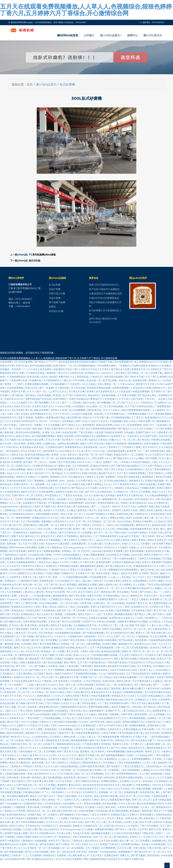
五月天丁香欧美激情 (17, 629)
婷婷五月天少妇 (22, 406)
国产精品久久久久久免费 (84, 488)
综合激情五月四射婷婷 (21, 540)
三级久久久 (10, 711)
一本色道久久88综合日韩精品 (134, 462)
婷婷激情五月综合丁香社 (66, 369)
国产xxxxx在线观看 (40, 714)
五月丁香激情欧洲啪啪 (160, 414)
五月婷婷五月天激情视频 (47, 540)
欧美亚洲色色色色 (16, 815)
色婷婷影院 (88, 425)
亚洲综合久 (52, 566)
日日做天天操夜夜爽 (82, 414)
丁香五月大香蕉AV (99, 815)
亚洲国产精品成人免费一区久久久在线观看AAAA (29, 833)
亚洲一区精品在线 (14, 610)
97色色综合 (146, 403)
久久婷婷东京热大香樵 (40, 555)
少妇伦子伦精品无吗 (120, 670)
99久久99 (71, 592)
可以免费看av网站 (107, 366)
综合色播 (82, 588)
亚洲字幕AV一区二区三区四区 (27, 495)
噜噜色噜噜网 (23, 518)
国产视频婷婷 (67, 815)
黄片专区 (5, 707)
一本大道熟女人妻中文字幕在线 (59, 532)
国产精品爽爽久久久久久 (47, 403)
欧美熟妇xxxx (92, 373)
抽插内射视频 (143, 789)
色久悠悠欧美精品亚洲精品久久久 (73, 458)
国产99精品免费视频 (93, 633)
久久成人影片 (83, 451)
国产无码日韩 (97, 700)
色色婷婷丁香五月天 (136, 603)
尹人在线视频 (85, 532)
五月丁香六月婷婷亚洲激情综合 (121, 774)
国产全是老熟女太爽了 (143, 740)
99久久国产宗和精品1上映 (43, 688)
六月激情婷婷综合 (16, 377)
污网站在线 (147, 833)
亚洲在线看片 (147, 815)
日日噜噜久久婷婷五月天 (109, 729)
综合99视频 (151, 458)
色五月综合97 (150, 447)
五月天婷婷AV (62, 488)
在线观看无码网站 (130, 844)
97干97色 (124, 399)
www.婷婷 (90, 503)
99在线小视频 (109, 644)
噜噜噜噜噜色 (135, 443)
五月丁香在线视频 (30, 521)
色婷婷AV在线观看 (43, 711)
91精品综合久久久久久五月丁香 (69, 521)
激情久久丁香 (142, 633)
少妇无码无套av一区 (156, 766)
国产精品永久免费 (120, 369)
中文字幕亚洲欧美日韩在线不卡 (137, 588)
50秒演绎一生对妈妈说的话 (102, 852)
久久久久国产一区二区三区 (120, 636)
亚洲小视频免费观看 (94, 555)
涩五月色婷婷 (45, 633)
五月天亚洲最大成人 (115, 414)
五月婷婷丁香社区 (148, 573)
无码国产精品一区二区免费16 (43, 815)
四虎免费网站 (140, 581)
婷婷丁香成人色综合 (46, 607)
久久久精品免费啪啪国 (156, 495)
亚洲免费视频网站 (141, 759)
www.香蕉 (7, 655)
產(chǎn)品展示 (111, 35)
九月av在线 (143, 796)
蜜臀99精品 (40, 759)
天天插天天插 (156, 532)
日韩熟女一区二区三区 (72, 644)
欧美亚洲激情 (151, 443)
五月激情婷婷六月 (9, 636)
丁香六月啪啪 (85, 432)
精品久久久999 (60, 562)
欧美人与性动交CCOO (38, 473)
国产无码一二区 (24, 666)
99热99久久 (45, 722)
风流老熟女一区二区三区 (93, 570)
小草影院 (118, 488)
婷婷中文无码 (23, 436)
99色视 (24, 414)
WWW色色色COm (144, 499)
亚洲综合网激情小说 (108, 503)
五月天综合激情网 (23, 362)
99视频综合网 (147, 488)
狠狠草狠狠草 (96, 711)
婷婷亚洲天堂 (94, 410)
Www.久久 (120, 425)
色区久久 (5, 455)
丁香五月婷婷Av (155, 473)
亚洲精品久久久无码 (146, 700)
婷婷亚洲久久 (150, 818)
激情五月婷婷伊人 (64, 673)
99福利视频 (122, 529)
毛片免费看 (125, 584)
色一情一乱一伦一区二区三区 (158, 651)
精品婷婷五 (93, 395)
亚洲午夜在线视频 (16, 481)
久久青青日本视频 (127, 395)
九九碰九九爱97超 (32, 829)
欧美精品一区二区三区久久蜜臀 (26, 729)
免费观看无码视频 (104, 829)
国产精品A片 (150, 707)
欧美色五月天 (48, 536)
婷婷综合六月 (122, 740)
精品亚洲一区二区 (68, 688)
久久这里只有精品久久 (131, 655)
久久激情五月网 (29, 603)
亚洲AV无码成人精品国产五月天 (98, 473)
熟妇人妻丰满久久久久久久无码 (39, 755)
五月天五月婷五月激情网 (68, 859)
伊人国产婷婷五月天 (35, 670)
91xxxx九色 (98, 451)
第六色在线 (143, 440)
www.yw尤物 (106, 610)
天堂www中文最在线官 (58, 544)
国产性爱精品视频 (14, 852)
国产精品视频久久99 (113, 803)
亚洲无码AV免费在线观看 (129, 777)
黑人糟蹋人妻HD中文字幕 (29, 703)
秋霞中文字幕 (18, 391)
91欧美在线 (85, 603)
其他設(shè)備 (56, 311)
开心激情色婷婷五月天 (26, 655)
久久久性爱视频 (156, 714)
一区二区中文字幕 (68, 603)
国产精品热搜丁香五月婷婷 (39, 659)
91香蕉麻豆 (10, 759)
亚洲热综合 (41, 570)
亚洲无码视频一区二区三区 (40, 458)
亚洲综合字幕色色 (100, 466)
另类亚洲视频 (43, 514)
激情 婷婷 (110, 807)
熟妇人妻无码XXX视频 (125, 659)
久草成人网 (54, 621)
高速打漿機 (55, 289)
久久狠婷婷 (42, 477)
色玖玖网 (80, 659)
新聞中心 (132, 35)
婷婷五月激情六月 (153, 555)
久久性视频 (49, 785)
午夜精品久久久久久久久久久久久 (87, 818)
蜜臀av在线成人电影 (120, 518)
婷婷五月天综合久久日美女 (95, 369)
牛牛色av (82, 618)
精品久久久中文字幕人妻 (96, 417)
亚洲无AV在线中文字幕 (157, 551)
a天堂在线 (92, 610)
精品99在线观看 (15, 733)
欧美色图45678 (139, 607)
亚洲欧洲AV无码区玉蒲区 (33, 599)
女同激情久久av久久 (130, 781)
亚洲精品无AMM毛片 (22, 607)
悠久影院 (38, 573)
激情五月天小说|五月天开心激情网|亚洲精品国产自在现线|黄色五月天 (51, 647)
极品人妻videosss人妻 (16, 588)
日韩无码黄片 (58, 792)
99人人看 (101, 822)
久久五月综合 (74, 792)
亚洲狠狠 (110, 477)
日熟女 (15, 662)
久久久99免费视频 (41, 789)
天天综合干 (97, 525)
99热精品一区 (67, 748)
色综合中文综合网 (55, 592)
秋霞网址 (40, 417)
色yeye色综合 (51, 829)
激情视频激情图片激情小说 (85, 740)
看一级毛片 (102, 518)
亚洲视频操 (18, 458)
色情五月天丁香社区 (59, 841)
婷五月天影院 (85, 592)
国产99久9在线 (119, 748)
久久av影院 (132, 826)
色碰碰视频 (41, 841)
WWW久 (9, 640)
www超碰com (14, 803)
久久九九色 (108, 529)
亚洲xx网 (25, 777)
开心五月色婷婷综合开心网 (120, 633)
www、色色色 (66, 481)
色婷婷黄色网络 (8, 748)
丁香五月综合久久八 (10, 755)
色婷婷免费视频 (120, 388)
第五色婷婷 (19, 443)
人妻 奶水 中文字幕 (137, 829)
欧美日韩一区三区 (32, 584)
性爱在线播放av (132, 729)
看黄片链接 (38, 763)
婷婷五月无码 (16, 826)
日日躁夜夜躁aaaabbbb (21, 514)
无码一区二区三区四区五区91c (16, 466)
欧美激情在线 (90, 447)
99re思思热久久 (53, 495)
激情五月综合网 (65, 436)
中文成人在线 (63, 833)
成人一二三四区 (162, 592)
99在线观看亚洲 (98, 577)
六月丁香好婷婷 (146, 677)
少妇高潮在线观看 (116, 451)
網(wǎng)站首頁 (68, 35)
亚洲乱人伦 (44, 547)
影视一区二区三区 (141, 800)
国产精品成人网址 (147, 395)
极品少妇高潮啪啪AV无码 (150, 803)
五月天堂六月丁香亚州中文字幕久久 (25, 566)
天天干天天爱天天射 (33, 544)
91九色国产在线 (148, 436)
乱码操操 (138, 518)
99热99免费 (144, 421)
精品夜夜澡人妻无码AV (75, 777)
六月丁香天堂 (50, 584)
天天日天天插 (52, 440)
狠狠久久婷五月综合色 (92, 443)
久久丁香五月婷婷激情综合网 (113, 703)
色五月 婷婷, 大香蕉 (77, 651)
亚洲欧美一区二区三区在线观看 (43, 848)
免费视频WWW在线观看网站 (123, 570)
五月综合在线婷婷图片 (115, 481)
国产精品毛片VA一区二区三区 (150, 852)
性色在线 (147, 781)
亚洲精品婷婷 (111, 855)
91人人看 (75, 703)
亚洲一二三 (58, 577)
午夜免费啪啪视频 (116, 751)
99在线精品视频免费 (17, 796)
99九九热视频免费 (124, 525)
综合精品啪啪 (108, 395)
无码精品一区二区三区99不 (76, 551)
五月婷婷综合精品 (35, 373)
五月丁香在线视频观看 (102, 647)
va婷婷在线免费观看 (67, 443)
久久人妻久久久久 (56, 484)
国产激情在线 (59, 789)
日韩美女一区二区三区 (41, 629)
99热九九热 (125, 380)
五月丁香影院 (92, 848)
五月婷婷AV (160, 403)
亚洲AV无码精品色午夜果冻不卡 (86, 399)
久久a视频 (87, 829)
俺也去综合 (86, 536)
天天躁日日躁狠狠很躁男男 (21, 562)
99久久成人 (165, 458)
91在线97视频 (52, 573)
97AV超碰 (89, 729)
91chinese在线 (63, 406)
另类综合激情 (88, 703)
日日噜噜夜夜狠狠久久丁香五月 (127, 417)
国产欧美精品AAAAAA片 (99, 659)
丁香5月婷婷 (96, 777)
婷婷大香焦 (48, 499)
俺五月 (67, 380)
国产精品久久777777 (45, 362)
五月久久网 (81, 440)
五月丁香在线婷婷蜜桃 (133, 718)
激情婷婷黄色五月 (91, 763)
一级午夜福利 (11, 451)
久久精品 (71, 510)
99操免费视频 (93, 644)
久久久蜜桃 (139, 584)
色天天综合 (6, 443)
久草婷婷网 (164, 700)
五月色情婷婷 (138, 610)
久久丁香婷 (124, 607)
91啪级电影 (20, 807)
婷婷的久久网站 (90, 800)
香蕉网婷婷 (148, 477)
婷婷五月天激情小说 (44, 506)
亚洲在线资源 (147, 792)
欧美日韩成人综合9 (37, 377)
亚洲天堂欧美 (103, 573)
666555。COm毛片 (50, 421)
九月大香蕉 (53, 618)
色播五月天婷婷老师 (116, 443)
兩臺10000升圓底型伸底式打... (105, 285)
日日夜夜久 (56, 737)
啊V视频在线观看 (123, 614)
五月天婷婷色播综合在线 (157, 692)
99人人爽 (78, 492)
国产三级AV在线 (143, 685)
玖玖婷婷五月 (90, 792)
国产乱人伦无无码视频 (37, 852)
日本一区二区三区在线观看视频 (132, 647)
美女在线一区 (94, 380)
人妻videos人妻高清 (33, 592)
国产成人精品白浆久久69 (118, 566)
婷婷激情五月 (136, 481)
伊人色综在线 (78, 388)
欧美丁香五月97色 (156, 610)
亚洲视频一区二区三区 (110, 792)
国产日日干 (50, 796)
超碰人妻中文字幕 (9, 722)
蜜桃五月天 (17, 670)
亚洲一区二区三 (76, 514)
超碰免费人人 (159, 789)
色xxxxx (120, 826)
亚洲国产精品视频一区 (157, 481)
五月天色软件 (85, 796)
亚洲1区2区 (22, 366)
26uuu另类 (136, 555)
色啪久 (115, 573)
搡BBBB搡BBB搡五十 (134, 688)
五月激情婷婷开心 (52, 380)
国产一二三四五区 (100, 506)
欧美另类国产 (60, 399)
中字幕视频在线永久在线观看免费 (65, 503)
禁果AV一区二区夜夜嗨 (107, 770)
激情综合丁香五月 (87, 510)
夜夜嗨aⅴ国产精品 (56, 417)
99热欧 (130, 755)
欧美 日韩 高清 (78, 852)
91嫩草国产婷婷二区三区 (75, 700)
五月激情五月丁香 (73, 469)
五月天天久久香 (54, 822)
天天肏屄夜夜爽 (54, 469)
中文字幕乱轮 (76, 759)
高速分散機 (55, 298)
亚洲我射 (61, 855)
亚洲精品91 (10, 581)
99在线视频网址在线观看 (67, 633)
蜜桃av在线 (64, 466)
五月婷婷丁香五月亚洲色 (72, 640)
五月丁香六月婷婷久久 (57, 763)
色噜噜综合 (10, 510)
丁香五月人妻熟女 (139, 599)
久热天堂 (149, 399)
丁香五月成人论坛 (78, 711)
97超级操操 (142, 636)
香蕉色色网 (100, 666)
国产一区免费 (46, 388)
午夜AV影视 (139, 848)
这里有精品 (68, 421)
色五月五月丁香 (127, 796)
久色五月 (95, 629)
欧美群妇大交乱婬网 (33, 440)
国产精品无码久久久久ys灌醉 (128, 458)
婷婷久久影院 (113, 722)
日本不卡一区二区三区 (134, 629)
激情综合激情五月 (156, 748)
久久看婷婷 (158, 410)
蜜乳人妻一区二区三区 (156, 518)
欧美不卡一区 (32, 677)
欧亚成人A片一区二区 (38, 811)
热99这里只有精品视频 (65, 722)
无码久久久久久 (90, 844)
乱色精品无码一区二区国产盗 (98, 826)
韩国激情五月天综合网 (57, 740)
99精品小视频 (23, 837)
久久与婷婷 (121, 547)
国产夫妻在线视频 (134, 551)
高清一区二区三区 (102, 837)
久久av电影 (73, 484)
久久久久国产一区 (37, 391)
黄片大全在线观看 (71, 621)
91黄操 (74, 562)
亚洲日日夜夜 (163, 488)
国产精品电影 (126, 640)
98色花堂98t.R (136, 662)
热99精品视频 (116, 406)
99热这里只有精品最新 (128, 477)
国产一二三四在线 (71, 403)
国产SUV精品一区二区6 (68, 844)
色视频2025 (67, 573)
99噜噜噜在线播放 (137, 414)
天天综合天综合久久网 (157, 662)
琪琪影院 (100, 685)
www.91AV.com (91, 558)
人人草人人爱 (149, 763)
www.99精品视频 (48, 603)
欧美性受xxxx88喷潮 (11, 462)
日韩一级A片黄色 (93, 469)
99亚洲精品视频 (31, 792)
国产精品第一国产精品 (23, 395)
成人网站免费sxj (77, 855)
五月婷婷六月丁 (86, 540)
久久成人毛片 (69, 718)
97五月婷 (79, 429)
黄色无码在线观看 (114, 377)
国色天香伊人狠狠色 (91, 484)
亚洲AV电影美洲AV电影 (92, 766)
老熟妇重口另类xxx (23, 558)
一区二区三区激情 (14, 740)
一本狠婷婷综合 (19, 532)
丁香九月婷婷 (147, 536)
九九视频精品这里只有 (85, 625)
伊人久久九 (19, 848)
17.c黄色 (96, 462)
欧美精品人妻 (39, 777)
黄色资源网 (140, 714)
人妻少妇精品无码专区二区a (136, 711)
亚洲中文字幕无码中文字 (103, 607)
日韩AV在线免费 (147, 484)
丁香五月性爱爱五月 (133, 766)
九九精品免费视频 (16, 469)
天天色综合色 (32, 826)
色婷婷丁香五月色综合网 (62, 462)
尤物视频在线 (159, 841)
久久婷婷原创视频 (48, 748)
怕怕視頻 (137, 707)
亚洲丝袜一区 (14, 544)
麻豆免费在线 (74, 417)
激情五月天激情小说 (88, 755)
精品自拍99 (91, 841)
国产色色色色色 (81, 506)
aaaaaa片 (106, 373)
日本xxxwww (127, 384)
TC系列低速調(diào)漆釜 (42, 255)
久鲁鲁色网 (72, 666)
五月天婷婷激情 (80, 466)
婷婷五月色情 (130, 510)
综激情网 (114, 714)
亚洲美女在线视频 (98, 618)
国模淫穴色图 (59, 714)
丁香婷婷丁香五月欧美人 (13, 781)
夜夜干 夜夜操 (26, 417)
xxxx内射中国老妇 (137, 532)
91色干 (141, 577)
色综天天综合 (64, 506)
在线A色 (98, 414)
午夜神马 (166, 751)
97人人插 (18, 651)
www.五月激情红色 (158, 503)
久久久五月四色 (63, 781)
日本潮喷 (145, 544)
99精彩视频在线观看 (77, 577)
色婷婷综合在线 (116, 673)
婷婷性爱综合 (44, 696)
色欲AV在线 (89, 403)
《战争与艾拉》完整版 (30, 425)
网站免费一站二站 (48, 525)
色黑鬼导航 (80, 499)
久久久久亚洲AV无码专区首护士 (21, 421)
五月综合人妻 (16, 625)
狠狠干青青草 (138, 540)
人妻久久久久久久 (161, 462)
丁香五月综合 (94, 529)
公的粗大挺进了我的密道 (108, 688)
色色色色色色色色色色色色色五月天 (101, 785)
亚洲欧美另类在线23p (45, 466)
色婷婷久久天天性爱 (54, 510)
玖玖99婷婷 (79, 380)
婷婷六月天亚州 (35, 469)
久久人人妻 (15, 503)
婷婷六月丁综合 (66, 607)
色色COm (148, 425)
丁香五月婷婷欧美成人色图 (157, 451)
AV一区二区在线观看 (72, 848)
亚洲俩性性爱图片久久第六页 (112, 599)
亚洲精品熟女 (28, 614)
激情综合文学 (143, 525)
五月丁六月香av (111, 410)
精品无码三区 (126, 700)
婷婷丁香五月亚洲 (113, 469)
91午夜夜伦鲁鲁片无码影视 (96, 744)
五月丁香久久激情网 (156, 377)
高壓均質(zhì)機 (57, 293)
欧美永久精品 (57, 692)
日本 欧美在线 (60, 681)
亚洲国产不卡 (112, 711)
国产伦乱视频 (110, 380)
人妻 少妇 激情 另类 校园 (132, 625)
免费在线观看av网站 (99, 707)
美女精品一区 (129, 577)
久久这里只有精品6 (153, 466)
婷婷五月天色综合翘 (61, 625)
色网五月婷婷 (146, 510)
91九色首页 (73, 384)
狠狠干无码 (17, 536)
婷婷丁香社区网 (77, 596)
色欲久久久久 (159, 492)
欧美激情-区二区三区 (161, 599)
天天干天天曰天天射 (24, 488)
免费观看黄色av (73, 447)
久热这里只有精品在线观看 (108, 432)
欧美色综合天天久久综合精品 (106, 692)
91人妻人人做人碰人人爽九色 (86, 581)
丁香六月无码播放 (149, 826)
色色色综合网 (69, 432)
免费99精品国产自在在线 (38, 399)
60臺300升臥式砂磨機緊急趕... (105, 298)
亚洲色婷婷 (50, 729)
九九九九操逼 (88, 384)
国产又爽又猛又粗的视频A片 (126, 466)
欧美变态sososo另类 (145, 644)
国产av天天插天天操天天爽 (113, 725)
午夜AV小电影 (75, 714)
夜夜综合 (75, 763)
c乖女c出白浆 (43, 529)
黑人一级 (112, 685)
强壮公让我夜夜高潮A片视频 (115, 800)
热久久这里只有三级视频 (49, 614)
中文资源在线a (85, 770)
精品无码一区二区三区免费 (71, 610)
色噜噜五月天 (24, 573)
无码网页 (78, 807)
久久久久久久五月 (67, 755)
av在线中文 (49, 744)
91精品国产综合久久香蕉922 (64, 570)
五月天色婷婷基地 (9, 492)
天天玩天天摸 (32, 651)
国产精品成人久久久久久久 (21, 529)
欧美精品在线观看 (111, 651)
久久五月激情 (165, 777)
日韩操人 (133, 547)
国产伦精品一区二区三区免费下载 (145, 373)
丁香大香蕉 (119, 373)
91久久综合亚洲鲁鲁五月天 (106, 718)
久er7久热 (35, 588)
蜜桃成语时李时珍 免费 (12, 373)
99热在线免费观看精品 (87, 733)
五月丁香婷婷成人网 (104, 592)
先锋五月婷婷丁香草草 (77, 696)
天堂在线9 (132, 436)
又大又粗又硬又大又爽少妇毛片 (104, 544)
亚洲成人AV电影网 (142, 521)
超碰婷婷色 (35, 532)
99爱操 (124, 503)
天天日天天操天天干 (31, 451)
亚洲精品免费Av (109, 781)
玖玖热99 (108, 547)
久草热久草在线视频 (128, 807)
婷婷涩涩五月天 (136, 748)
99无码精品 (109, 763)
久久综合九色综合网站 (40, 369)
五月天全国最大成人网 (30, 510)
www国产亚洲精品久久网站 (100, 514)
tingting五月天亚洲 (128, 536)
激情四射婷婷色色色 (77, 670)
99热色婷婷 (89, 636)
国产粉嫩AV (40, 666)
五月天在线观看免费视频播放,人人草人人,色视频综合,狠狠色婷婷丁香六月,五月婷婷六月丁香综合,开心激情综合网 (86, 10)
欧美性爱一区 (134, 451)
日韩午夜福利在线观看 (35, 621)
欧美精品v (135, 811)
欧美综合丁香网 (159, 647)
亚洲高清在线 (48, 733)
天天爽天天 (136, 744)
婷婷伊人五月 (152, 751)
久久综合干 (60, 636)
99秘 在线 (94, 651)
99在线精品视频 (52, 718)
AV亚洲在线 (101, 811)
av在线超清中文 (77, 477)
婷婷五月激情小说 (134, 859)
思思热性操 (83, 377)
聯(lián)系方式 (153, 35)
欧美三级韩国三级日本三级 (29, 640)
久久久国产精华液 (36, 618)
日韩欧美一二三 (19, 855)
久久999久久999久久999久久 (44, 770)
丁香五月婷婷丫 (33, 718)
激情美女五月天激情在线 (130, 495)
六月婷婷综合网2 (54, 447)
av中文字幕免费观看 (70, 558)
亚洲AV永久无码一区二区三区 (26, 744)
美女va (160, 536)
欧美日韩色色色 (138, 503)
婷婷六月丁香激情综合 (59, 837)
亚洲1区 (106, 558)
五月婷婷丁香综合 (43, 673)
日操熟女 (158, 681)
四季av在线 (120, 532)
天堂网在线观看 (159, 796)
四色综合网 (153, 855)
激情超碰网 (32, 818)
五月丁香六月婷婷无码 (74, 395)
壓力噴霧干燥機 (57, 302)
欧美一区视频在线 (32, 380)
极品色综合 (26, 506)
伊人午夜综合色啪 (157, 629)
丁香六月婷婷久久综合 (56, 703)
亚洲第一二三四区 (14, 384)
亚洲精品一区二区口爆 (159, 718)
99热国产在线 (105, 362)
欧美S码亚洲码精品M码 (37, 455)
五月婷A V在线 (64, 655)
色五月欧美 (104, 510)
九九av (107, 484)
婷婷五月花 (17, 455)
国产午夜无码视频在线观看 (30, 822)
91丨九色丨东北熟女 (102, 614)
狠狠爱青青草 (159, 711)
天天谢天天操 (35, 700)
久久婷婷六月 (120, 492)
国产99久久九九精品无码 (98, 492)
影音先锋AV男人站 (161, 633)
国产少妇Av (145, 592)
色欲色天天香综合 (98, 440)
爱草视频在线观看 (69, 566)
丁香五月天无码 (138, 703)
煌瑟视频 (46, 521)
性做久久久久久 (81, 655)
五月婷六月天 (150, 837)
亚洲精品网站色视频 (86, 673)
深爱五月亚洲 (94, 596)
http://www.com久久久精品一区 (117, 789)
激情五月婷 (84, 614)
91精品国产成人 (154, 722)
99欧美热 (102, 714)
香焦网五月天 (16, 718)
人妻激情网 (51, 481)
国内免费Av (128, 785)
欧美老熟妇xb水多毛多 (32, 447)
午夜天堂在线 (154, 848)
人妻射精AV (27, 841)
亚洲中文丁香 (30, 577)
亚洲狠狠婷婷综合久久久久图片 (149, 566)
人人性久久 (150, 777)
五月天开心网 (124, 848)
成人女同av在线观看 (83, 685)
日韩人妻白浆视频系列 (71, 518)
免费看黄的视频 (52, 551)
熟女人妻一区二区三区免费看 (134, 841)
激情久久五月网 (95, 477)
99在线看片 (111, 399)
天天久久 (90, 518)
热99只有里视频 (17, 551)
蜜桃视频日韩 (109, 499)
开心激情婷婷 (62, 388)
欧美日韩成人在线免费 (37, 625)
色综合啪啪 (123, 592)
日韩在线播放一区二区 (30, 751)
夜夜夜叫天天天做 (145, 384)
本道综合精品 (158, 514)
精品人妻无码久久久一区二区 (103, 588)
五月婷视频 (49, 751)
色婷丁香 (89, 822)
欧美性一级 (79, 529)
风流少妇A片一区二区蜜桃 (14, 688)
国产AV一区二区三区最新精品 (101, 759)
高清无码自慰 (86, 688)
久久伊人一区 (147, 807)
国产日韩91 (158, 614)
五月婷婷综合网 (45, 488)
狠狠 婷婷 (37, 429)
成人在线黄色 (144, 666)
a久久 (79, 803)
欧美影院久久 (118, 436)
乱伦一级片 (65, 685)
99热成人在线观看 (106, 621)
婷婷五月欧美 (123, 681)
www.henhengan (67, 725)
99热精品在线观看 (160, 440)
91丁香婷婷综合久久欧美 (13, 555)
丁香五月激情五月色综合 (86, 781)
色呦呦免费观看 (137, 725)
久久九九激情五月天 (22, 403)
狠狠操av (56, 547)
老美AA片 (72, 455)
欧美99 (146, 562)
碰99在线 (109, 777)
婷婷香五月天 (35, 551)
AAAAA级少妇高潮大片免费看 (107, 551)
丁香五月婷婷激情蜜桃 (128, 763)
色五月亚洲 (84, 718)
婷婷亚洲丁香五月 (152, 811)
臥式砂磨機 (67, 84)
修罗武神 (56, 811)
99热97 (78, 729)
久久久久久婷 (50, 766)
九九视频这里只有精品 (60, 599)
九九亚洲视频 (65, 729)
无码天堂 (33, 844)
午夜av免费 (148, 729)
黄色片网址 (70, 662)
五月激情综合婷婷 (98, 670)
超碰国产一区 (110, 462)
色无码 (38, 766)
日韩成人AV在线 (59, 410)
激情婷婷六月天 (58, 477)
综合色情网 (68, 803)
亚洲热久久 (135, 837)
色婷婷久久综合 (120, 744)
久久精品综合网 (144, 755)
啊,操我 (57, 395)
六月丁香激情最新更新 (105, 536)
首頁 (30, 84)
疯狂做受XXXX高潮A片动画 (121, 666)
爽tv (158, 792)
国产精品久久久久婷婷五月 (66, 473)
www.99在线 (124, 521)
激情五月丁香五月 (131, 651)
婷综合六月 (83, 629)
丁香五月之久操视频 (139, 492)
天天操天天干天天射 (10, 696)
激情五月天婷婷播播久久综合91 (58, 588)
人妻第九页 (19, 633)
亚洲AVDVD (107, 740)
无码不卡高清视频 (111, 629)
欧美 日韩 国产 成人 (143, 670)
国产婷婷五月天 (44, 636)
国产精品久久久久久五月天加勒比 (136, 429)
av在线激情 (78, 406)
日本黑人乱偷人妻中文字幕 (137, 822)
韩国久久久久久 (130, 544)
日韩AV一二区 (162, 833)
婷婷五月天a (39, 837)
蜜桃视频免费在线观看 (92, 566)
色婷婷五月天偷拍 (25, 477)
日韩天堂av (12, 447)
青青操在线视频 (92, 803)
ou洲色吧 (142, 506)
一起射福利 (161, 425)
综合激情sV (150, 618)
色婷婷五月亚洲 (63, 492)
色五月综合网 (152, 733)
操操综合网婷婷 (135, 751)
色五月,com (94, 499)
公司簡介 (89, 35)
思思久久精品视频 (67, 796)
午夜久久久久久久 (28, 748)
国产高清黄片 (113, 766)
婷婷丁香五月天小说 (68, 751)
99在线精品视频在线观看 (104, 655)
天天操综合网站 (111, 596)
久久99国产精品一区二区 (89, 481)
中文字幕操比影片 (142, 681)
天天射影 (157, 759)
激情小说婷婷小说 (108, 584)
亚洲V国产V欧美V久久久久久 (15, 737)
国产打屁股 (10, 425)
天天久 (101, 636)
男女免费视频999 (123, 362)
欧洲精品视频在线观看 (37, 384)
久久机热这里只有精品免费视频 (133, 391)
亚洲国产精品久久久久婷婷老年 (152, 432)
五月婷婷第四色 (52, 803)
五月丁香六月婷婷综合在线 (139, 406)
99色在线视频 (86, 811)
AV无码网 (26, 644)
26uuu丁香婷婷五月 (110, 447)
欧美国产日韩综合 (109, 844)
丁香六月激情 (25, 711)
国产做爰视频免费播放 (43, 436)
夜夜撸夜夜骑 (60, 596)
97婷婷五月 (96, 377)
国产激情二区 (68, 770)
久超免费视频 (122, 610)
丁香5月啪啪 (27, 636)
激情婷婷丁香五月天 (57, 373)
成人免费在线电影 (158, 603)
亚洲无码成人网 (125, 514)
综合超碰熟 (82, 607)
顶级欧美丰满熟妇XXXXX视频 (132, 621)
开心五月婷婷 (115, 822)
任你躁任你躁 (32, 610)
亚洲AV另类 (108, 681)
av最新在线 (49, 443)
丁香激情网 (15, 380)
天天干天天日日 (61, 414)
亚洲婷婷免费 (103, 562)
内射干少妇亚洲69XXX (78, 692)
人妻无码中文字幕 (62, 529)
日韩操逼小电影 (56, 666)
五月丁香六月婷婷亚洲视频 (131, 473)
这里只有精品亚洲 (82, 837)
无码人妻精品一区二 (108, 384)
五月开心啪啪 (156, 581)
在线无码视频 (44, 395)
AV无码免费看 (46, 492)
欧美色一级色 (58, 514)
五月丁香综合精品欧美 (137, 673)
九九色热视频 (14, 592)
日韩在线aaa (131, 488)
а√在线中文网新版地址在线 (126, 562)
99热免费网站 (143, 785)
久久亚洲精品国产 (88, 725)
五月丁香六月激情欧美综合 (91, 662)
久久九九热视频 (51, 425)
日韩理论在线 (76, 373)
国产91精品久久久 (71, 425)
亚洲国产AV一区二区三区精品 (96, 677)
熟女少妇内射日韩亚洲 (106, 796)
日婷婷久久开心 (72, 800)
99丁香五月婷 (87, 562)
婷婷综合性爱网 (104, 425)
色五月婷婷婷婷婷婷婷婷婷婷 (101, 429)
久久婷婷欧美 (161, 781)
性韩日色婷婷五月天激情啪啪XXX (92, 436)
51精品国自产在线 (28, 581)
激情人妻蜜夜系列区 (31, 662)
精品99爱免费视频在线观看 (136, 410)
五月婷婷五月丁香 (85, 573)
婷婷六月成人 (82, 421)
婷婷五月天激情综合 (19, 763)
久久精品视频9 (58, 384)
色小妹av (84, 722)
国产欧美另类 (97, 722)
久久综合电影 (62, 581)
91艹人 (45, 792)
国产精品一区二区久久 (35, 462)
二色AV (109, 525)
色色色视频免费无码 (141, 529)
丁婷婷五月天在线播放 (149, 558)
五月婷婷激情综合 (134, 469)
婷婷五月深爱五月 (157, 540)
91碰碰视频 (116, 421)
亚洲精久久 (154, 380)
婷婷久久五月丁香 (34, 740)
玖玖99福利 (82, 815)
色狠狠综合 (49, 855)
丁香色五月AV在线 (73, 495)
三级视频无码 (74, 636)
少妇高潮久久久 (64, 499)
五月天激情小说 (12, 440)
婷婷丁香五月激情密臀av (46, 644)
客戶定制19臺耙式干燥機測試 (104, 289)
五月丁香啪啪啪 (35, 481)
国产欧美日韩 (7, 666)
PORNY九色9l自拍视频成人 (67, 555)
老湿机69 (18, 677)
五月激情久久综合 (94, 807)
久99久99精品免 (92, 681)
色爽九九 (125, 855)
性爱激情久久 (142, 514)
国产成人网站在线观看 (37, 410)
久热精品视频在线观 (15, 774)
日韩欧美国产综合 (33, 803)
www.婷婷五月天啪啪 (118, 555)
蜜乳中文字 (155, 829)
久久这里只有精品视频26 (150, 696)
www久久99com (105, 540)
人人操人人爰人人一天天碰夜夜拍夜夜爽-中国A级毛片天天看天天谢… (113, 737)
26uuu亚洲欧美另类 (15, 859)
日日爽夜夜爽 (108, 848)
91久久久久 (29, 696)
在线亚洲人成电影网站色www (43, 707)
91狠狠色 (46, 681)
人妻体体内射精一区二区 (157, 744)
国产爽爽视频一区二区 (108, 403)
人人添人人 (124, 759)
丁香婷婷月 (15, 766)
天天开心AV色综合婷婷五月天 (83, 789)
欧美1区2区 (31, 388)
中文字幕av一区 (40, 692)
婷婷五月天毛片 (29, 492)
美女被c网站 (21, 770)
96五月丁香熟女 (115, 818)
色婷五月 (127, 581)
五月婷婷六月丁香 (108, 625)
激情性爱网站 (25, 759)
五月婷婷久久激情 (131, 447)
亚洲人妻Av (159, 529)
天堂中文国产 (151, 596)
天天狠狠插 (35, 855)
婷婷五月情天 (67, 525)
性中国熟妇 (159, 666)
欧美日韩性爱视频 (119, 811)
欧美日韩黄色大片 (156, 388)
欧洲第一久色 (58, 455)
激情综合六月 (32, 536)
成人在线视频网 (77, 410)
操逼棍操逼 (156, 774)
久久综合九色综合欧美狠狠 (126, 833)
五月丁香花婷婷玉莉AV (125, 484)
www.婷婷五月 (67, 451)
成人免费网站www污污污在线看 (151, 362)
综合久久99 (44, 577)
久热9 (53, 725)
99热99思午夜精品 (117, 662)
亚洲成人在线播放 (64, 659)
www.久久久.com (16, 473)
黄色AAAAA (74, 785)
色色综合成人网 (133, 818)
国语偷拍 (85, 751)
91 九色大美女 (94, 855)
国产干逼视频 (7, 837)
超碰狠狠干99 (125, 644)
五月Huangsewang (73, 547)
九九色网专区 (14, 577)
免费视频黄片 (125, 852)
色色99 (115, 506)
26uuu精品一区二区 (96, 406)
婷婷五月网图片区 (121, 707)
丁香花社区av (138, 388)
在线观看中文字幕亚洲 (34, 503)
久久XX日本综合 (93, 547)
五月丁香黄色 (83, 525)
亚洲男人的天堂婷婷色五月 (101, 391)
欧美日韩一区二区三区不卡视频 (95, 455)
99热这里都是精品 (69, 766)
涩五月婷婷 (17, 410)
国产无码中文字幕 (134, 377)
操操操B (77, 826)
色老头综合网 (7, 703)
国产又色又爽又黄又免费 (40, 781)
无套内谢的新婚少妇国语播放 (102, 640)
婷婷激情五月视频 (87, 584)
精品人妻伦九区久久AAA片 (43, 685)
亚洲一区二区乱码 (59, 852)
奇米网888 (166, 733)
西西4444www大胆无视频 (22, 547)
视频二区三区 (18, 707)
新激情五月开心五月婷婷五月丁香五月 (151, 369)
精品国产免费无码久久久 (62, 377)
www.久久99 (83, 462)
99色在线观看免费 (100, 696)
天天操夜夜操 (48, 610)
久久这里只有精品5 (14, 818)
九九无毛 (32, 633)
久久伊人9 (58, 696)
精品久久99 (36, 796)
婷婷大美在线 (123, 540)
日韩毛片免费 (108, 733)
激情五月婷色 (147, 570)
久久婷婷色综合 (40, 737)
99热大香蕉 (137, 399)
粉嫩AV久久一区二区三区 (122, 440)
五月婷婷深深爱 (52, 700)
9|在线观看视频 (15, 388)
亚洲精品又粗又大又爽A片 (124, 815)
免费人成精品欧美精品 (95, 859)
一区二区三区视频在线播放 (81, 366)
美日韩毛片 (67, 440)
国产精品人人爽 (142, 614)
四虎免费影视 (79, 544)
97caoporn (12, 599)
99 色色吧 (28, 570)
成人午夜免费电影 (30, 800)
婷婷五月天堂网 (129, 573)
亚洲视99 (116, 510)
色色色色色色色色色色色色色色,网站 (77, 362)
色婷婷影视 (140, 640)
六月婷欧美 (76, 681)
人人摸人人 (114, 577)
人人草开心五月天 (57, 391)
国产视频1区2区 (13, 621)
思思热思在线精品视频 (99, 388)
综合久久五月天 (99, 421)
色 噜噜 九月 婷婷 (51, 432)
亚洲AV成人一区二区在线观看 (109, 603)
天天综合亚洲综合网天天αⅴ (25, 681)
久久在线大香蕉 (112, 581)
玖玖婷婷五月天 (49, 826)
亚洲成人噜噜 (34, 443)
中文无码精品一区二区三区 (101, 521)
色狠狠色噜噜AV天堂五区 (73, 707)
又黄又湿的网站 (24, 673)
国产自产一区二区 (103, 532)
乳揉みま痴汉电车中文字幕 (58, 429)
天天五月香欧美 (65, 774)
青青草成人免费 (8, 596)
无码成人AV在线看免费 (153, 844)
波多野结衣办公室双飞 (121, 618)
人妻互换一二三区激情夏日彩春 (35, 596)
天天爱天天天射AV (58, 759)
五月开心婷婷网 (158, 636)
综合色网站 (15, 570)
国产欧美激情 (47, 844)
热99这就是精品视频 (41, 366)
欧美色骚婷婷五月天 (40, 414)
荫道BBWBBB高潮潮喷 (28, 432)
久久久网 (144, 774)
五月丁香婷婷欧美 (20, 789)
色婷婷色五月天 (8, 417)
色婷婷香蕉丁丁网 (9, 603)
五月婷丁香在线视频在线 (28, 499)
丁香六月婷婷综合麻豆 (124, 558)
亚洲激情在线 (46, 581)
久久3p (102, 673)
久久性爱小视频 (15, 659)
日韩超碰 (129, 432)
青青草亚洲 (111, 700)
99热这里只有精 (147, 659)
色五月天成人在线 (73, 822)
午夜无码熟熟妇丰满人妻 (130, 733)
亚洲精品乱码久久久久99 (45, 518)
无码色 (134, 592)
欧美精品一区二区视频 (53, 651)
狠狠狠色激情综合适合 (68, 744)
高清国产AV (88, 621)
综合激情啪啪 (134, 425)
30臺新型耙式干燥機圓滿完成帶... (106, 293)
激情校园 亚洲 (12, 644)
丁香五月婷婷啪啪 (130, 770)
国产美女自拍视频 (52, 662)
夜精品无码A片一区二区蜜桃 (128, 455)
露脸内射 (9, 432)
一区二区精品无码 (62, 807)
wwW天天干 (105, 488)
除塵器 (52, 307)
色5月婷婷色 (98, 751)
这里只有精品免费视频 (125, 677)
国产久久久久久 (130, 403)
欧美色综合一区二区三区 (17, 692)
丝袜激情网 (6, 362)
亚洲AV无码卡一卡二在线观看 (29, 484)
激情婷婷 (62, 785)
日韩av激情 (13, 777)
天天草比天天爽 (77, 391)
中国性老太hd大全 (14, 399)
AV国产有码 (127, 714)
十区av (160, 740)
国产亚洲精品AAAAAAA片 (40, 859)
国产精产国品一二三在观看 (54, 818)
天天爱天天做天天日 (42, 406)
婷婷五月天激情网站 (67, 536)
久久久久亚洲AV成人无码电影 (100, 495)
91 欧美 (138, 618)
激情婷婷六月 (32, 733)
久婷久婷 (130, 803)
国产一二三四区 (161, 685)
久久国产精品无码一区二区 (28, 785)
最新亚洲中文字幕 (69, 677)
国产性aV (120, 829)
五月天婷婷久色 (148, 547)
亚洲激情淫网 (139, 380)
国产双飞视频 (138, 855)
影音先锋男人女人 (102, 458)
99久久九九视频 (29, 722)
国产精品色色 (121, 837)
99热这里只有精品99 (84, 599)
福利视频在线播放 (100, 833)
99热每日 (28, 766)
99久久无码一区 (49, 677)
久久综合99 (160, 521)
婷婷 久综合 (130, 421)
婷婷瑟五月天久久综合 (123, 696)
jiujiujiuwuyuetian (9, 506)
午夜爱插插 (86, 666)
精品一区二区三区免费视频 (89, 774)
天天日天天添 (128, 506)
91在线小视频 (47, 655)
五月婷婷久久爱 (153, 655)
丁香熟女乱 (77, 841)
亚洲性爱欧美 (30, 525)
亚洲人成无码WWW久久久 (41, 774)
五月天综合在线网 (108, 841)
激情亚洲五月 (50, 451)
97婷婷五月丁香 (65, 733)
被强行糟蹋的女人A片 (47, 558)
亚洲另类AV (59, 366)
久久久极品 (90, 714)
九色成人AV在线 (22, 429)
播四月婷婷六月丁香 (158, 703)
